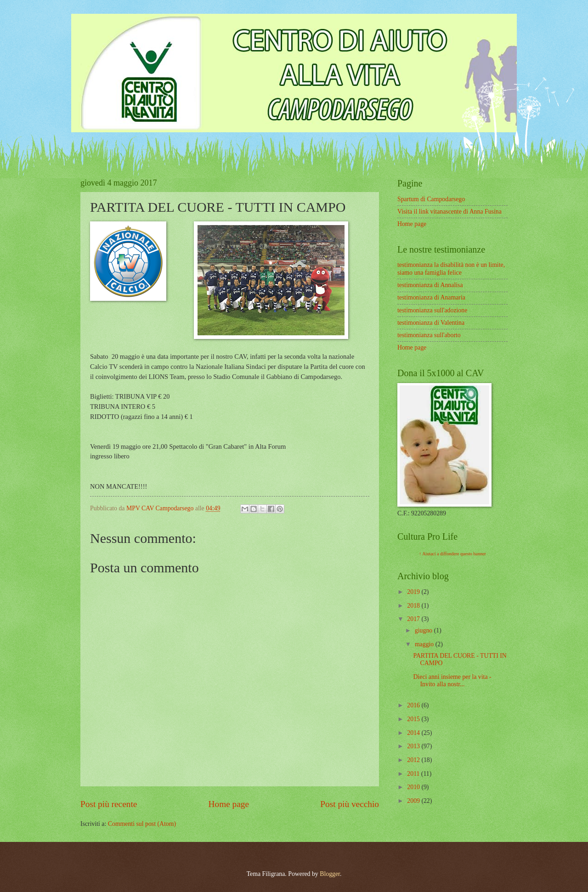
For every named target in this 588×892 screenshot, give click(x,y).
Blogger (330, 874)
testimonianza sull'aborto (429, 335)
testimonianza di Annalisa (430, 285)
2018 (414, 606)
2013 (414, 746)
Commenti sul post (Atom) (142, 824)
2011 (414, 774)
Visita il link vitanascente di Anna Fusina (449, 212)
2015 (414, 719)
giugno (424, 630)
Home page (229, 804)
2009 (414, 801)
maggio (425, 644)
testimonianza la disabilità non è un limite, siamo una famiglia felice (451, 269)
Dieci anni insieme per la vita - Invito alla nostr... (452, 681)
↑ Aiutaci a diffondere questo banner (452, 554)
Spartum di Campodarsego (431, 199)
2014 (414, 733)
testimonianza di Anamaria (431, 297)
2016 (414, 705)
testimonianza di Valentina (431, 323)
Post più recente (109, 804)
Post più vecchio (350, 804)
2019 (414, 592)
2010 (414, 787)
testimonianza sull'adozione (432, 310)
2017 (414, 619)
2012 (414, 760)
